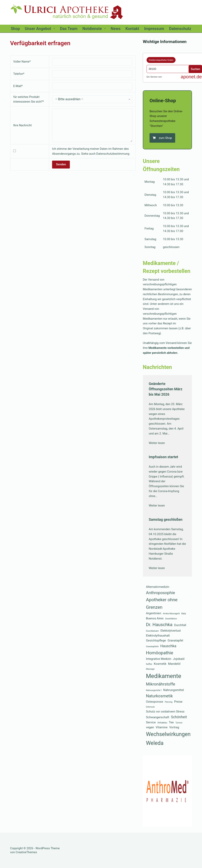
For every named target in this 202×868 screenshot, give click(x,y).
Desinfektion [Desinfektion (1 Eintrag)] (171, 619)
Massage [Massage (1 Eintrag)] (150, 669)
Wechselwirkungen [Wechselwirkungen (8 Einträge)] (168, 734)
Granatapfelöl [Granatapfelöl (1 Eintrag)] (152, 647)
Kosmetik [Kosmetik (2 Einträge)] (160, 664)
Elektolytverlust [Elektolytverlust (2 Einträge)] (171, 631)
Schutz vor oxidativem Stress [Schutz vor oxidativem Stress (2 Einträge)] (165, 712)
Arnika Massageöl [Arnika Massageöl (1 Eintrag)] (171, 614)
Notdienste (95, 29)
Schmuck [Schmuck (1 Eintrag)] (150, 707)
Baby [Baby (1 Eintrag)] (184, 614)
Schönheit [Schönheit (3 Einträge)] (179, 717)
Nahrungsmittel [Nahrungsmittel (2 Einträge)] (174, 690)
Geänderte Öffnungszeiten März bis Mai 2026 (166, 389)
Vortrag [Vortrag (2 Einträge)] (174, 727)
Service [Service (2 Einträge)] (151, 722)
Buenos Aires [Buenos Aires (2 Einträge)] (155, 618)
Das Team (69, 29)
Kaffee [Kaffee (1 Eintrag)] (149, 664)
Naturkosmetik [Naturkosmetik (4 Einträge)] (159, 696)
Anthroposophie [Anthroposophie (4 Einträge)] (160, 593)
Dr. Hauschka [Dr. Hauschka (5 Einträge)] (159, 625)
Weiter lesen (157, 443)
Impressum (154, 29)
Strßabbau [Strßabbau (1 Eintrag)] (162, 723)
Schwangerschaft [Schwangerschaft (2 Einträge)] (158, 717)
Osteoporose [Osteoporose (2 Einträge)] (155, 702)
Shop (15, 29)
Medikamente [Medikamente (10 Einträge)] (164, 676)
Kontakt (132, 29)
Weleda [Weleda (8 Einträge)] (155, 743)
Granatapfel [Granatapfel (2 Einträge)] (175, 640)
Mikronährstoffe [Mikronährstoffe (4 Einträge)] (161, 684)
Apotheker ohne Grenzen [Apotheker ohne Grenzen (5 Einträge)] (162, 603)
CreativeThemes (26, 852)
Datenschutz (180, 29)
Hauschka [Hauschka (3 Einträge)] (168, 646)
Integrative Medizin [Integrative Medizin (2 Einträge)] (159, 659)
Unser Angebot (41, 29)
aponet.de (191, 77)
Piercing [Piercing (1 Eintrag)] (169, 702)
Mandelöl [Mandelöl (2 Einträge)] (174, 664)
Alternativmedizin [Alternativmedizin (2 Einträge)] (158, 587)
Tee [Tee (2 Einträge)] (171, 722)
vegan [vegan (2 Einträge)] (150, 727)
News (116, 29)
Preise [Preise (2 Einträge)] (178, 702)
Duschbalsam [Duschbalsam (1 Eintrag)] (152, 631)
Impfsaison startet (163, 457)
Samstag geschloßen (166, 519)
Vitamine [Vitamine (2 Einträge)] (162, 727)
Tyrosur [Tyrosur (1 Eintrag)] (179, 723)
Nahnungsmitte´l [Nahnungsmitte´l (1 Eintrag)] (154, 690)
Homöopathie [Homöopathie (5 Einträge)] (160, 653)
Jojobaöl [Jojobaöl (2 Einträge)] (179, 659)
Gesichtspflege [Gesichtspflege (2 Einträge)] (156, 640)
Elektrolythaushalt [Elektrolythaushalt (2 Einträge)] (158, 636)
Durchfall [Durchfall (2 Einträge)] (180, 625)
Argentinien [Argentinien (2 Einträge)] (154, 613)
